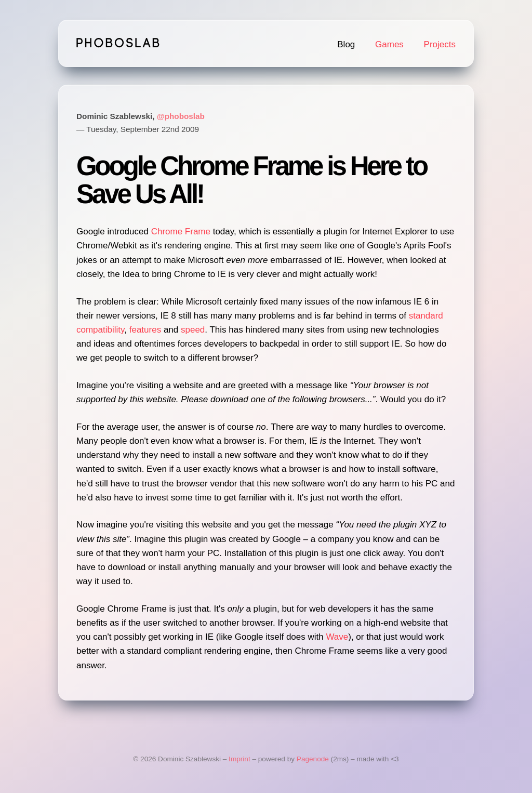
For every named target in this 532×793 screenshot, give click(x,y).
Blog (346, 44)
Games (389, 44)
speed (193, 330)
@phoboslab (181, 116)
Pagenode (313, 759)
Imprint (240, 759)
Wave (337, 637)
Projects (440, 44)
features (145, 330)
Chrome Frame (181, 232)
